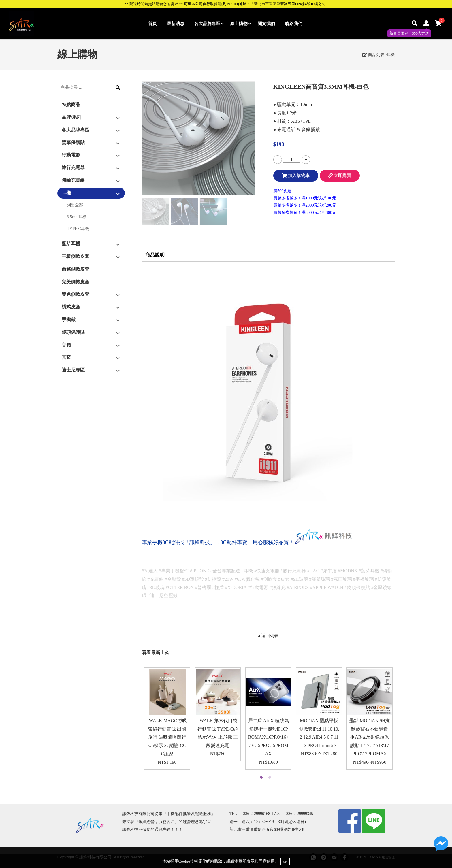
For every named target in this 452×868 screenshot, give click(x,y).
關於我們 (266, 23)
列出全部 (75, 205)
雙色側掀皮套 (76, 294)
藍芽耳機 (71, 244)
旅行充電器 (73, 168)
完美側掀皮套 (76, 282)
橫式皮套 (71, 307)
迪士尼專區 (73, 370)
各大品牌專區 (209, 23)
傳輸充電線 (73, 180)
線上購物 (240, 23)
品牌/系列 (71, 117)
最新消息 (176, 23)
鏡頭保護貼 (73, 332)
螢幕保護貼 (73, 143)
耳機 (391, 55)
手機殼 (69, 319)
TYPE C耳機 (78, 229)
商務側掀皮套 (76, 269)
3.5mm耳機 (77, 217)
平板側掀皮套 (76, 256)
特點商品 (71, 104)
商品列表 (373, 55)
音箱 (66, 345)
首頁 (152, 23)
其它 (66, 357)
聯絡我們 (294, 23)
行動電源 (71, 155)
